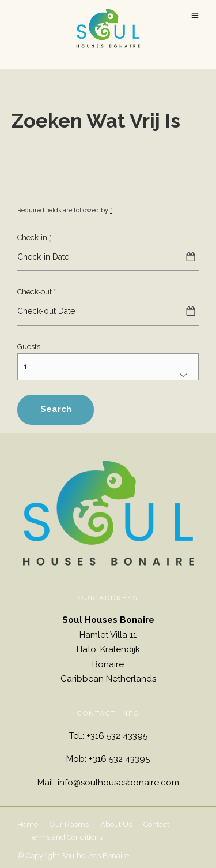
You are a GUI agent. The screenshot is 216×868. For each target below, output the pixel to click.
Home (28, 824)
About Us (116, 824)
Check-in (34, 237)
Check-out (37, 292)
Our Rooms (69, 824)
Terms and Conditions (66, 837)
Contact (156, 824)
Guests (29, 347)
